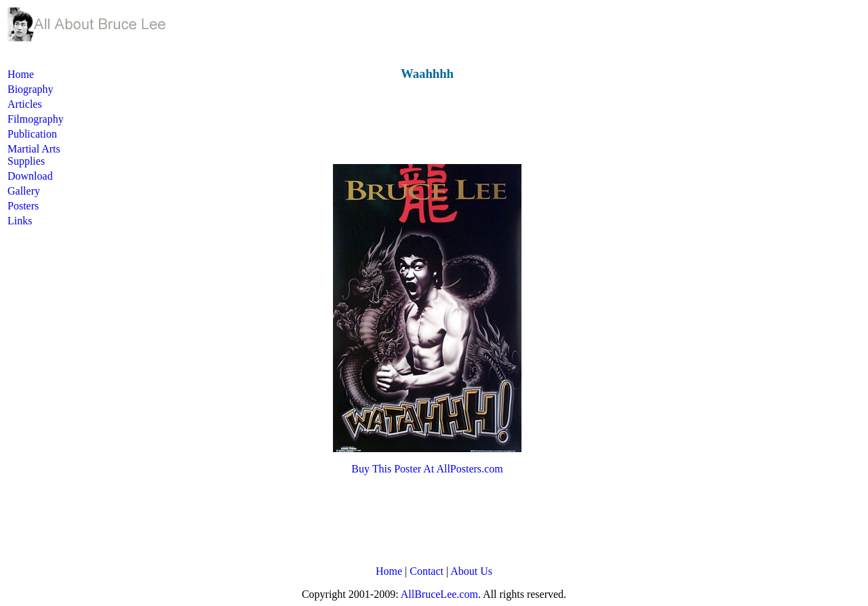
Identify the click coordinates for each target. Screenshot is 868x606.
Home (21, 74)
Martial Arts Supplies (34, 155)
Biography (31, 89)
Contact (427, 571)
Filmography (36, 119)
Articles (25, 104)
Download (30, 176)
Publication (32, 134)
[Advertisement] (336, 123)
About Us (471, 571)
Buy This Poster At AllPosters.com (427, 469)
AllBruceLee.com (439, 594)
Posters (23, 206)
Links (20, 221)
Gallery (24, 191)
